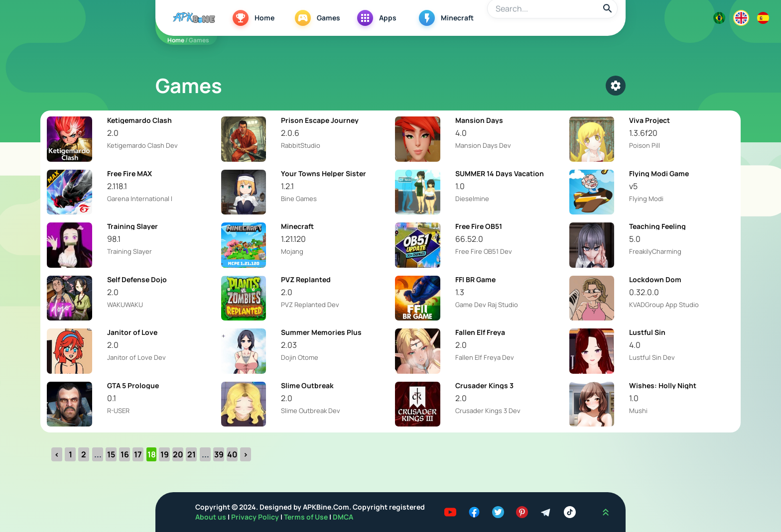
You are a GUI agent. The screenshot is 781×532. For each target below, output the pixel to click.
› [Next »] (246, 454)
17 (138, 454)
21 (192, 454)
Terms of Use (306, 517)
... (98, 454)
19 (165, 454)
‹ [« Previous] (57, 454)
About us (211, 517)
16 (125, 454)
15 (111, 454)
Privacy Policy (256, 517)
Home (176, 40)
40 (232, 454)
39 (219, 454)
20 (178, 454)
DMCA (343, 517)
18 (152, 454)
